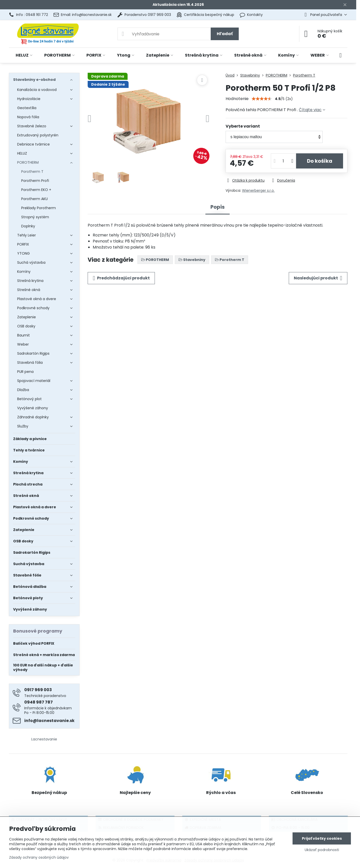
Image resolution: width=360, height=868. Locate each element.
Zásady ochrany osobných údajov (39, 857)
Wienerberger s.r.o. (258, 190)
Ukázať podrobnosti (322, 850)
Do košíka (320, 161)
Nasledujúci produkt (318, 278)
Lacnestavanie (44, 739)
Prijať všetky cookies (322, 838)
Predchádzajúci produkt (121, 278)
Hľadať (225, 34)
